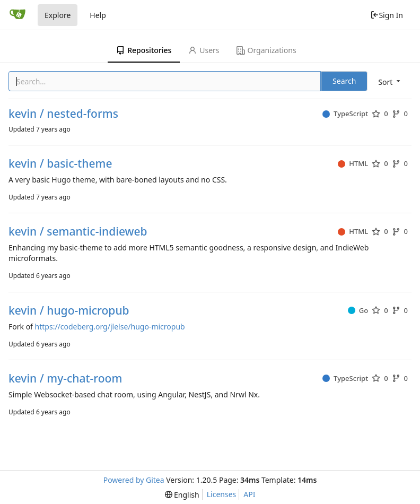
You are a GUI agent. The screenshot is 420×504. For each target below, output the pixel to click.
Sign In (387, 15)
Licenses (222, 494)
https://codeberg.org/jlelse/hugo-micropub (110, 327)
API (249, 494)
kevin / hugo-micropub (69, 311)
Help (98, 15)
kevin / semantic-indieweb (78, 232)
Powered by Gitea (134, 480)
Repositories (144, 50)
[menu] (390, 82)
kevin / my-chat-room (65, 379)
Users (204, 50)
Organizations (266, 50)
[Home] (17, 15)
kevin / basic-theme (60, 164)
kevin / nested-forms (63, 114)
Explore (58, 15)
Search (344, 81)
